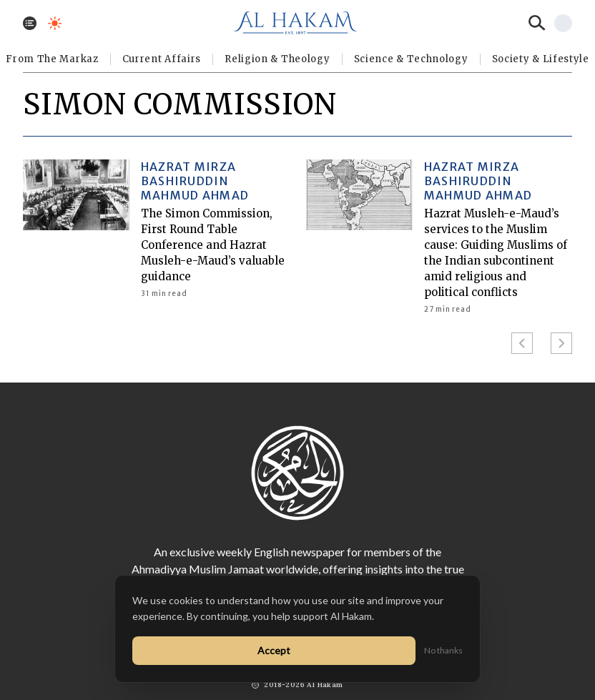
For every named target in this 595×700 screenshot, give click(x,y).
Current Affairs (162, 59)
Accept (274, 650)
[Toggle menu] (30, 23)
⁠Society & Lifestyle (541, 59)
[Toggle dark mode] (55, 23)
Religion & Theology (277, 59)
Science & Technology (411, 59)
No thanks (443, 650)
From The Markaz (52, 59)
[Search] (537, 23)
